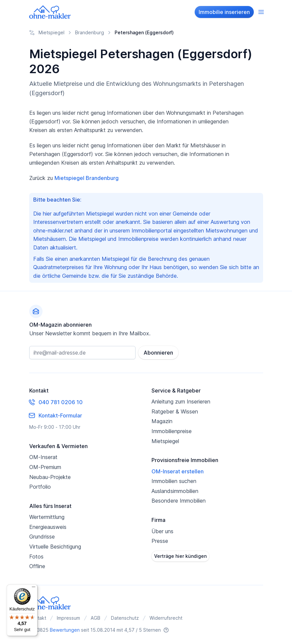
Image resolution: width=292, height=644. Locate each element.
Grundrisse (42, 537)
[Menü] (34, 588)
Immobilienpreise (172, 431)
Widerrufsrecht (166, 618)
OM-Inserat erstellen (178, 471)
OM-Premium (45, 467)
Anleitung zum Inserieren (181, 402)
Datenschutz (125, 618)
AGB (96, 618)
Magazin (162, 421)
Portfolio (40, 487)
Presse (160, 541)
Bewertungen (65, 630)
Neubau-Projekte (50, 477)
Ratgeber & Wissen (175, 411)
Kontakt (38, 618)
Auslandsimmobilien (175, 491)
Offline (37, 566)
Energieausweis (48, 527)
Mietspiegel (165, 441)
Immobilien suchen (174, 481)
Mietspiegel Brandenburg (87, 178)
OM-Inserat (43, 457)
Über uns (162, 531)
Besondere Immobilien (179, 501)
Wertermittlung (47, 517)
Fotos (36, 557)
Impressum (68, 618)
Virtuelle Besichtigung (55, 547)
